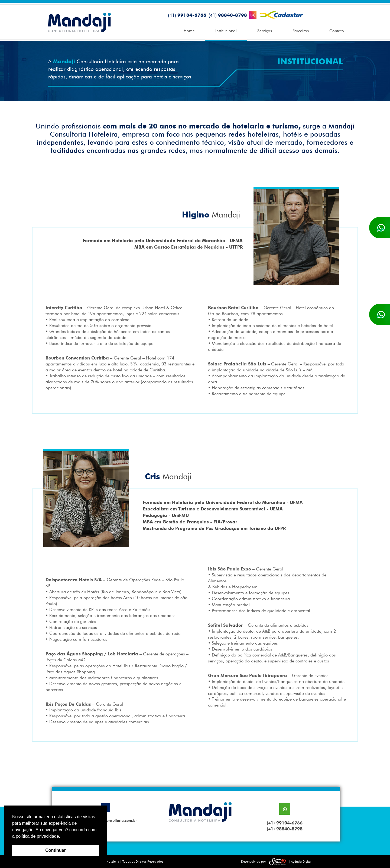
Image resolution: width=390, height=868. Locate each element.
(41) (285, 823)
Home (189, 31)
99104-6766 (187, 15)
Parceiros (301, 31)
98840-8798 (228, 15)
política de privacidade (37, 836)
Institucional (226, 31)
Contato (337, 31)
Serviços (265, 31)
